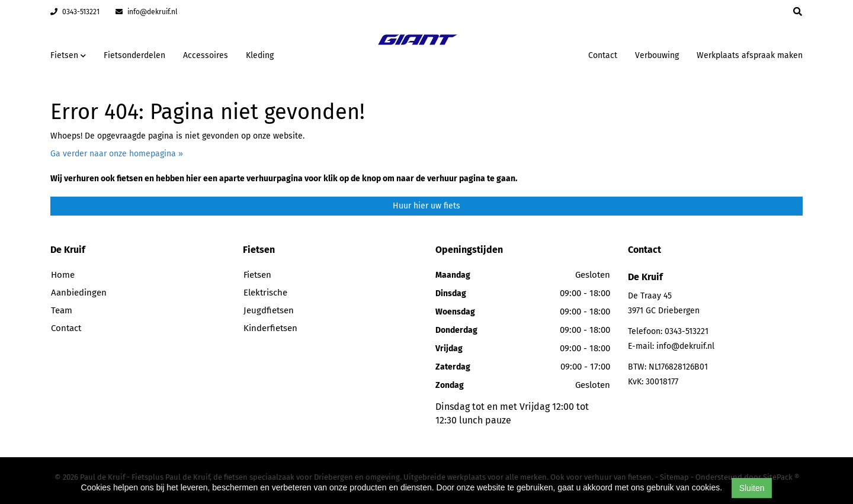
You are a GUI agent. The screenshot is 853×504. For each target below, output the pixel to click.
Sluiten (752, 488)
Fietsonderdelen (134, 55)
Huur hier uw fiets (426, 206)
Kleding (260, 55)
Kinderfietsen (270, 328)
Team (62, 310)
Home (63, 275)
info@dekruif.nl (147, 12)
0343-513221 (75, 12)
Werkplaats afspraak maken (750, 55)
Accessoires (206, 55)
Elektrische (265, 293)
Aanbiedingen (79, 293)
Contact (603, 55)
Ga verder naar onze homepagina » (117, 154)
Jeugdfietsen (269, 310)
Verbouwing (657, 55)
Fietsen (257, 275)
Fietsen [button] (68, 55)
